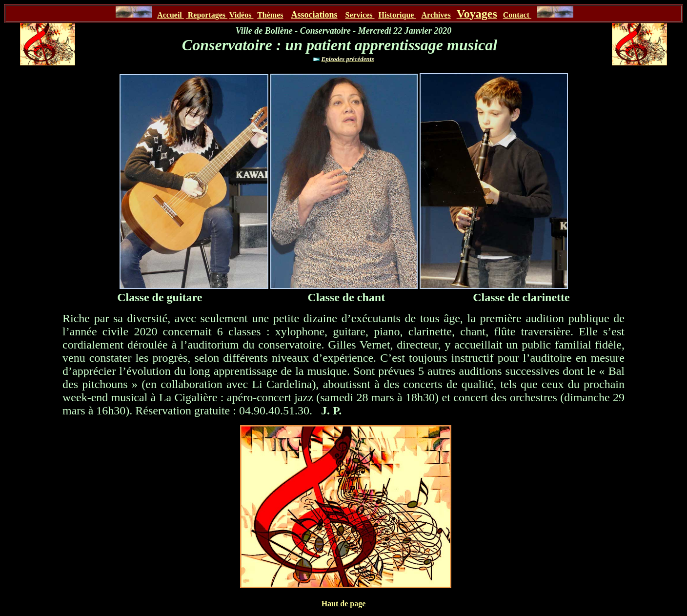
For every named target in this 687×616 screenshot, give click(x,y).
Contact (517, 15)
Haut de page (344, 604)
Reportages (207, 15)
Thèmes (270, 15)
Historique (397, 15)
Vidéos (242, 15)
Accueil (171, 15)
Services (360, 15)
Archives (436, 15)
